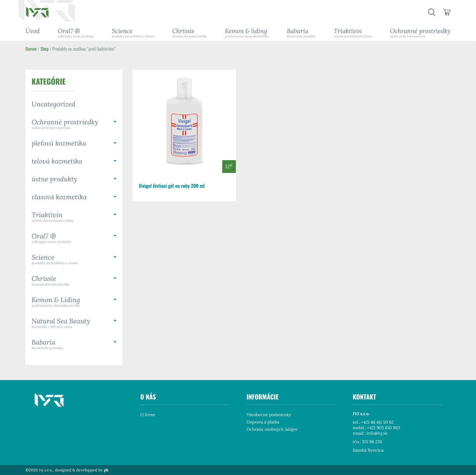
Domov (31, 49)
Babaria (301, 33)
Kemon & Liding (74, 302)
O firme (148, 415)
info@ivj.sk (377, 433)
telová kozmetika (57, 161)
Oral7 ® (76, 33)
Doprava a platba (263, 422)
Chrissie (189, 33)
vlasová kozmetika (59, 197)
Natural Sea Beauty (74, 323)
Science (133, 33)
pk (106, 470)
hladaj (432, 12)
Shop (44, 49)
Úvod (33, 31)
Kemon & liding (247, 33)
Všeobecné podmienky (269, 415)
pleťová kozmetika (59, 143)
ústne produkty (54, 179)
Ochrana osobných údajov (272, 429)
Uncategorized (53, 104)
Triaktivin (353, 33)
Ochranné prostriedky (420, 33)
